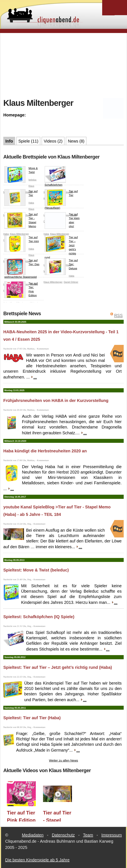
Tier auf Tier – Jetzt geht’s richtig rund (61, 247)
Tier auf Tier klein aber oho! (62, 221)
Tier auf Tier (21, 194)
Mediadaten (33, 835)
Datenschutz (63, 835)
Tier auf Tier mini (22, 240)
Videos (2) (53, 141)
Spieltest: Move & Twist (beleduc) (36, 570)
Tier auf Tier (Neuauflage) (61, 199)
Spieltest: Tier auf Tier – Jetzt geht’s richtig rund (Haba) (58, 667)
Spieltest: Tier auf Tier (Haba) (32, 718)
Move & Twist (21, 171)
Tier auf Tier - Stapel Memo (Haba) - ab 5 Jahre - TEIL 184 (58, 816)
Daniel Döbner (71, 282)
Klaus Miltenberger (53, 282)
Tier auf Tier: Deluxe (61, 265)
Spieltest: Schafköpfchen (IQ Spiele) (39, 617)
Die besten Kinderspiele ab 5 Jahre (37, 860)
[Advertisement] (65, 65)
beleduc (33, 180)
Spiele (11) (28, 141)
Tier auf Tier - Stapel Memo (21, 221)
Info (9, 141)
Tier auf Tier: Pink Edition (21, 290)
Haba (31, 203)
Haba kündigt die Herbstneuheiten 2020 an (45, 451)
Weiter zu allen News (64, 760)
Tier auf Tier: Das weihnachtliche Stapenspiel (22, 268)
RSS (118, 315)
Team (88, 835)
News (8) (76, 141)
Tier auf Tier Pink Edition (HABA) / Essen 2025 (21, 816)
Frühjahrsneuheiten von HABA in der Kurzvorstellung (56, 400)
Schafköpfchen (55, 176)
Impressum (112, 835)
